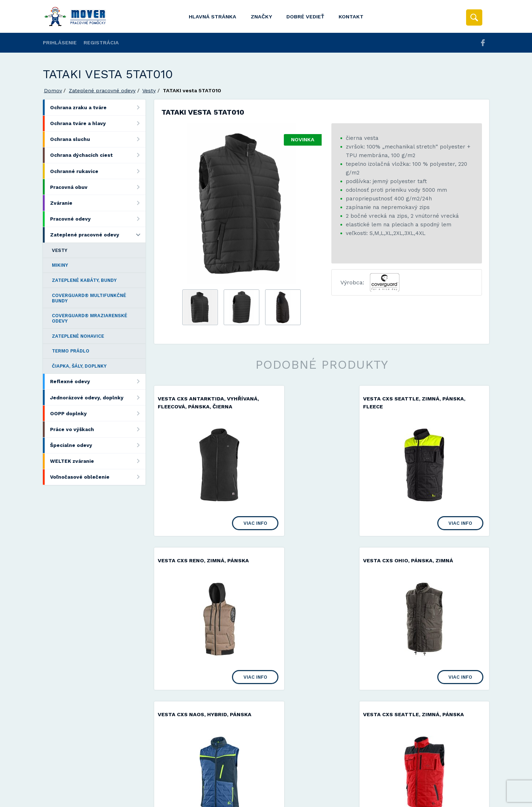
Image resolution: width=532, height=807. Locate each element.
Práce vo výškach (98, 429)
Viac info (229, 530)
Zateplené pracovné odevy (102, 90)
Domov (53, 90)
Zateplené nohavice (78, 336)
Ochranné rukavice (98, 171)
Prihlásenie (60, 43)
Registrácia (101, 43)
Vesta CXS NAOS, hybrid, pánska (320, 568)
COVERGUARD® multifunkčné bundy (89, 298)
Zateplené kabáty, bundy (84, 280)
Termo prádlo (71, 351)
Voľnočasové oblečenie (98, 477)
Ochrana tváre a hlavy (98, 123)
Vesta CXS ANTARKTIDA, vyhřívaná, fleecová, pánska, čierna (201, 406)
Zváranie (98, 203)
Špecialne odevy (98, 445)
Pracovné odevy (98, 219)
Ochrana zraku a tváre (98, 107)
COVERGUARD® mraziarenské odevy (90, 318)
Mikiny (60, 265)
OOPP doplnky (98, 413)
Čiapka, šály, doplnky (79, 366)
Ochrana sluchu (98, 139)
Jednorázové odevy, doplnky (98, 397)
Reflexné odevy (98, 382)
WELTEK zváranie (98, 461)
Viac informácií (383, 799)
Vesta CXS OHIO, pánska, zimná (203, 568)
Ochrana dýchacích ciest (98, 155)
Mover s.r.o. (105, 783)
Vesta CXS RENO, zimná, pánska (435, 399)
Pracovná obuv (98, 187)
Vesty (149, 90)
